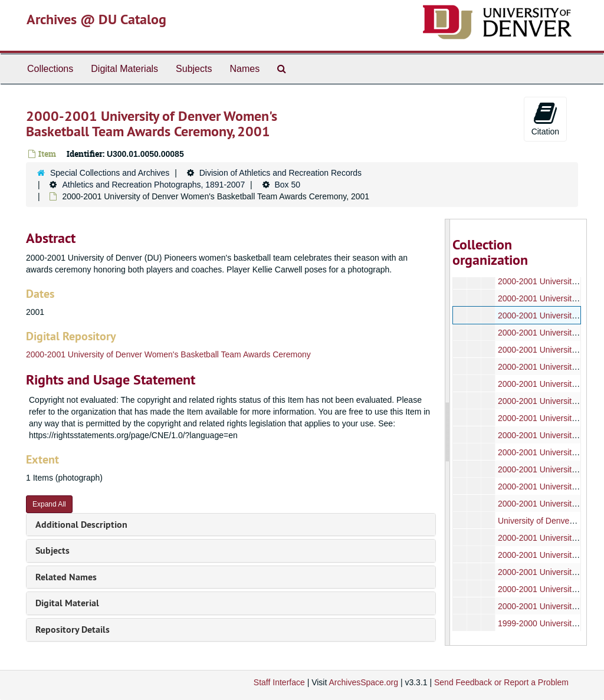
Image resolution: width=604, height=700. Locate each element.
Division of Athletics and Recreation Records (280, 173)
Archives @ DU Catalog (96, 19)
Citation (545, 119)
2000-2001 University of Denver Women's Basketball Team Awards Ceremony (168, 354)
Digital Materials (124, 69)
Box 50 (288, 185)
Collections (50, 69)
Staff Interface (279, 682)
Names (244, 69)
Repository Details (73, 630)
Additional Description (81, 525)
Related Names (66, 577)
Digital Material (67, 603)
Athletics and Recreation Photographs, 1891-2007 (153, 185)
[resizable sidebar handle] (448, 432)
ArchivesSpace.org (363, 682)
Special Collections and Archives (110, 173)
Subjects (194, 69)
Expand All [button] (49, 504)
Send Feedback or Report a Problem (501, 682)
